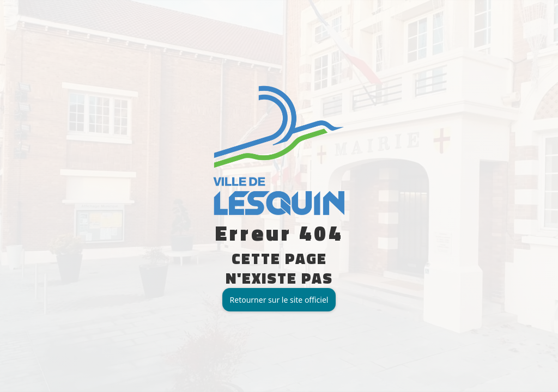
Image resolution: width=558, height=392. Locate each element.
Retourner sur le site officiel (279, 300)
